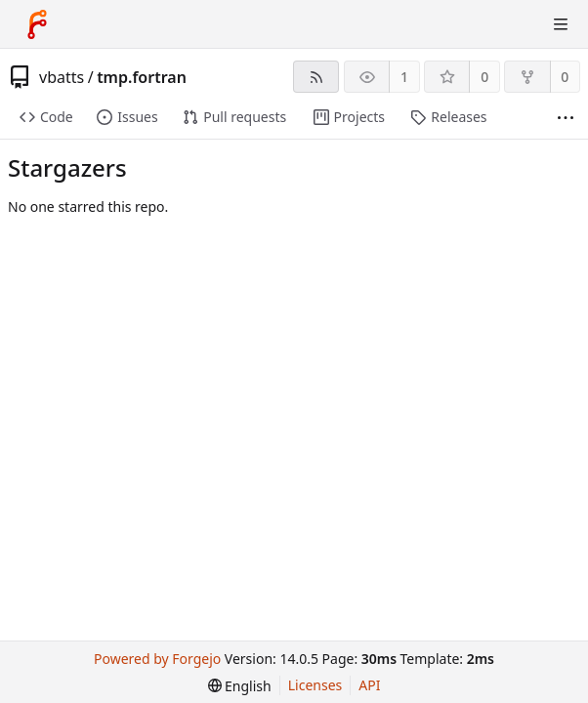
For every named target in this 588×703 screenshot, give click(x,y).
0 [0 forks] (565, 77)
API (369, 685)
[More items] (566, 118)
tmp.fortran (142, 77)
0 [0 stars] (484, 77)
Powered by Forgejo (157, 659)
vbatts (62, 77)
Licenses (315, 685)
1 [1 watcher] (404, 77)
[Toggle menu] (561, 24)
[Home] (37, 24)
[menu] (240, 686)
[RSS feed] (316, 77)
